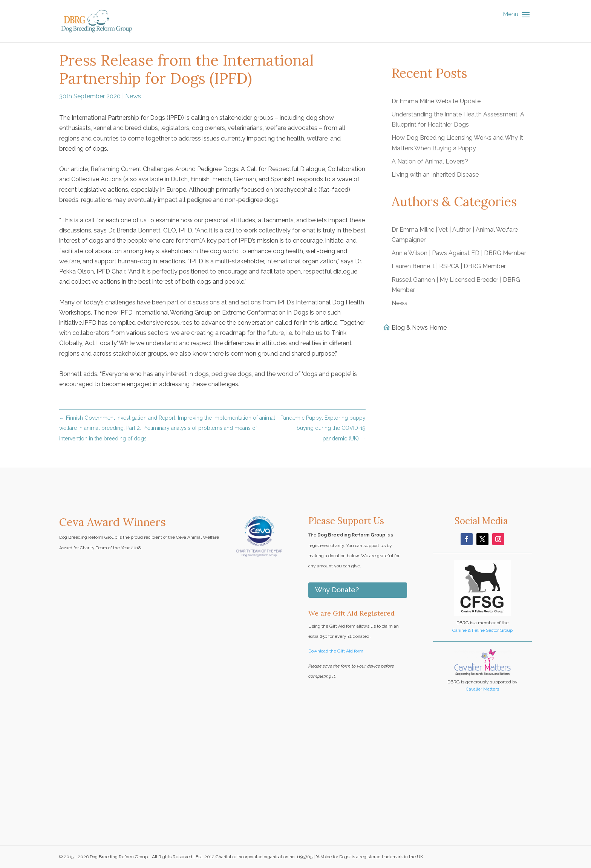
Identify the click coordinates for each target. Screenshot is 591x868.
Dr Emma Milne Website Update (436, 101)
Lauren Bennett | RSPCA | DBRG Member (449, 266)
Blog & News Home (419, 328)
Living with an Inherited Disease (435, 175)
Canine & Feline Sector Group (482, 630)
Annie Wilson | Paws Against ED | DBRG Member (459, 253)
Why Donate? (337, 590)
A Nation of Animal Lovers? (430, 161)
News (133, 96)
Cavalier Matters (482, 689)
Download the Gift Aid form (336, 651)
